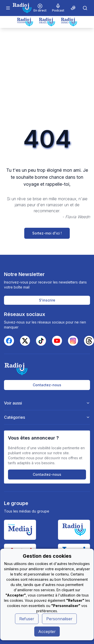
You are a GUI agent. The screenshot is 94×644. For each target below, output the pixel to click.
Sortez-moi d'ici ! (47, 233)
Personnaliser (59, 619)
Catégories (47, 417)
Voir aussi (47, 403)
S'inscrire (47, 300)
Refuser (27, 619)
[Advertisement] (47, 77)
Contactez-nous (47, 385)
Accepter (47, 631)
